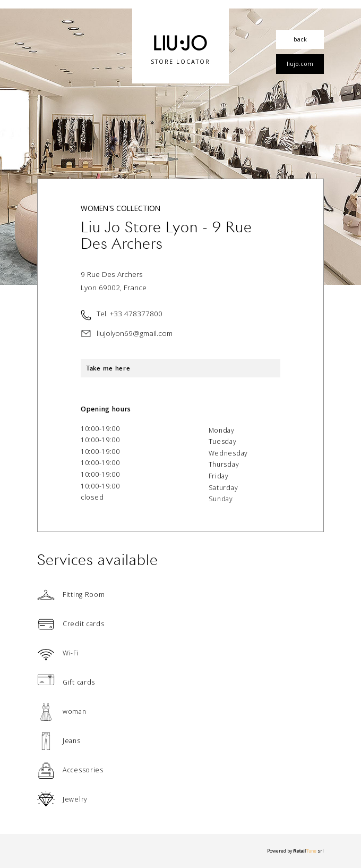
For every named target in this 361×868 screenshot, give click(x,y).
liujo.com (300, 64)
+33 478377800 (136, 313)
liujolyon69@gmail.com (135, 333)
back (300, 39)
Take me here (108, 368)
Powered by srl (295, 851)
